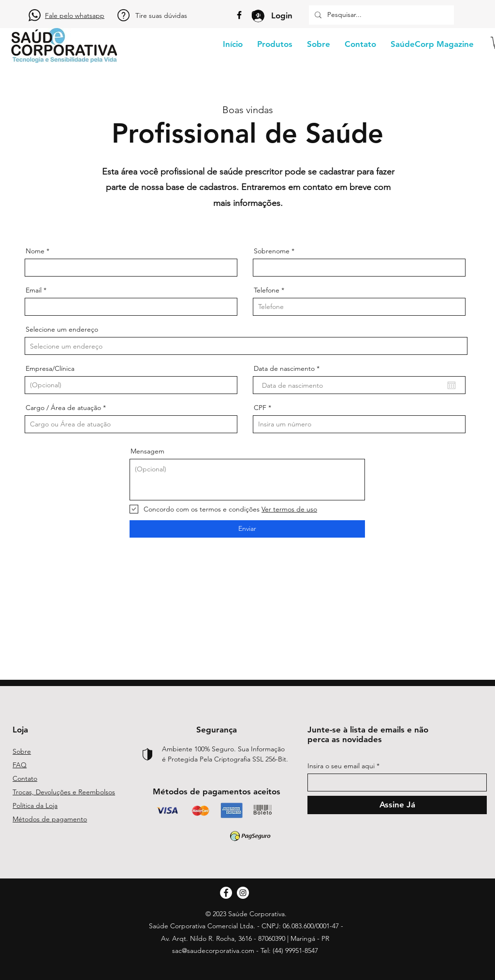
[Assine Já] (397, 805)
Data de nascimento (289, 368)
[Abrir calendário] (451, 385)
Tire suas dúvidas (161, 15)
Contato (25, 778)
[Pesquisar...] (380, 15)
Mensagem (147, 451)
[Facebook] (239, 15)
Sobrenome (272, 251)
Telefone (267, 290)
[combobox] (246, 346)
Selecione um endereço (62, 329)
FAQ (20, 765)
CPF (260, 408)
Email (34, 290)
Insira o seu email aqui (341, 766)
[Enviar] (247, 529)
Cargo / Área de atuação (63, 408)
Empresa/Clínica (50, 368)
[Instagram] (256, 15)
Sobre (22, 751)
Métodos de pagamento (50, 819)
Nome (35, 251)
